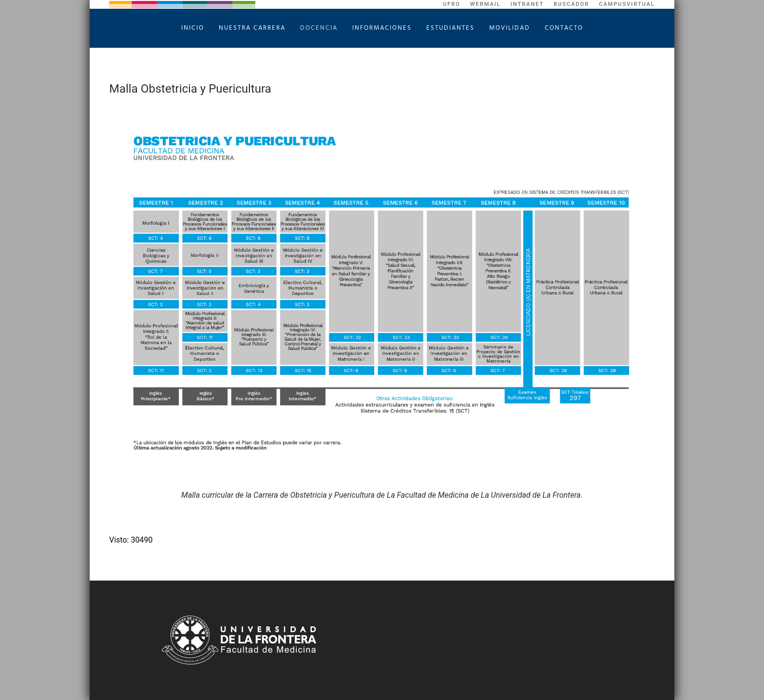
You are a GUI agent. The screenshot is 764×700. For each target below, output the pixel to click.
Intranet (527, 4)
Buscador (571, 4)
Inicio (193, 28)
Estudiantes (450, 28)
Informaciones (382, 28)
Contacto (564, 28)
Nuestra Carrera (252, 28)
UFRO (452, 4)
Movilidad (510, 28)
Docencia (319, 28)
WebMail (486, 4)
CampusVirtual (627, 4)
